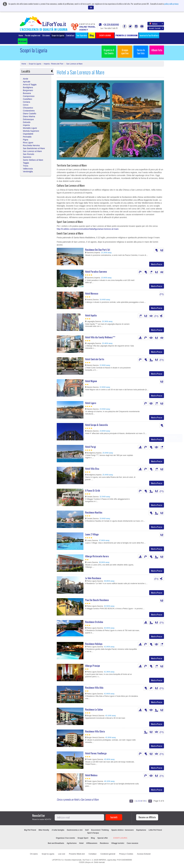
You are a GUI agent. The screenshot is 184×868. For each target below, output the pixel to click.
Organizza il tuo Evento (109, 52)
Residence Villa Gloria (95, 731)
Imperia (26, 125)
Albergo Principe (93, 666)
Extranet (23, 41)
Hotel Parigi (91, 447)
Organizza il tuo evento (65, 838)
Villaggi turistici (118, 843)
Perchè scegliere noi (33, 35)
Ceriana (26, 102)
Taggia (26, 163)
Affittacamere (92, 843)
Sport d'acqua (93, 833)
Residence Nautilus (94, 512)
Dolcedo (27, 122)
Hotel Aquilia (91, 315)
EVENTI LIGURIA (120, 838)
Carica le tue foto (141, 52)
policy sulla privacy (171, 4)
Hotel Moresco (92, 293)
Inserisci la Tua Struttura (149, 35)
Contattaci (70, 35)
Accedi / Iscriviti (156, 28)
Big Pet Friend (30, 830)
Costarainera (29, 111)
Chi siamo (46, 35)
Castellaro (27, 99)
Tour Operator (82, 35)
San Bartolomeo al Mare (34, 148)
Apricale (27, 82)
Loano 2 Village (92, 534)
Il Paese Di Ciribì (93, 491)
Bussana (27, 93)
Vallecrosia (28, 169)
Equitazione (141, 830)
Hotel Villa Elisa (92, 469)
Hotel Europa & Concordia (96, 425)
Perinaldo (27, 137)
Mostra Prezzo (157, 264)
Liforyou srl (89, 862)
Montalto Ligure (30, 128)
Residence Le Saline (94, 710)
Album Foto (157, 50)
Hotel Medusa (91, 775)
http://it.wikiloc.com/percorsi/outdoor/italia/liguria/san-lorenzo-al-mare (88, 229)
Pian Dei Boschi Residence (97, 600)
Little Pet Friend (155, 830)
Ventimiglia (28, 172)
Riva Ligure (28, 143)
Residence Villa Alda (94, 688)
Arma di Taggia (30, 85)
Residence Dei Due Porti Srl (98, 250)
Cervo (26, 105)
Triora (26, 166)
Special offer (103, 838)
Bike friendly (44, 830)
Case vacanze (133, 843)
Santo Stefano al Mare (33, 160)
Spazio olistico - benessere (122, 830)
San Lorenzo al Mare (74, 64)
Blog (93, 838)
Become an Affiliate (147, 817)
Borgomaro (28, 90)
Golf (87, 830)
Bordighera (28, 87)
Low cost (62, 854)
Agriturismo (72, 843)
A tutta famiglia (58, 830)
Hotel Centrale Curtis (95, 359)
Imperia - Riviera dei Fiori (54, 64)
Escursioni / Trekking (100, 830)
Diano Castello (30, 114)
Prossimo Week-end (77, 854)
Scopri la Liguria (58, 35)
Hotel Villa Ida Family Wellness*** (100, 337)
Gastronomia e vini (75, 830)
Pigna (26, 140)
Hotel (81, 843)
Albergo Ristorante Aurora (97, 556)
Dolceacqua (28, 119)
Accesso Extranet (144, 854)
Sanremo (27, 157)
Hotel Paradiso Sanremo (96, 272)
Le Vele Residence (93, 578)
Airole (26, 79)
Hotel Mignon (91, 381)
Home (21, 35)
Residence (104, 843)
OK (91, 7)
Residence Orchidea (94, 622)
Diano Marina (29, 116)
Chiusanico (28, 108)
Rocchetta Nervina (31, 145)
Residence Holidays (94, 644)
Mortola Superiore (31, 131)
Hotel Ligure (91, 403)
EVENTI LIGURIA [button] (105, 35)
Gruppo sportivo (125, 52)
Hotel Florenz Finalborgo (96, 753)
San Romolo (29, 154)
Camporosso (29, 96)
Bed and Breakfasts (56, 843)
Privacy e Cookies (126, 854)
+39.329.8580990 (109, 25)
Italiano (156, 24)
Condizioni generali (108, 854)
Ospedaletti (28, 134)
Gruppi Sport (83, 838)
